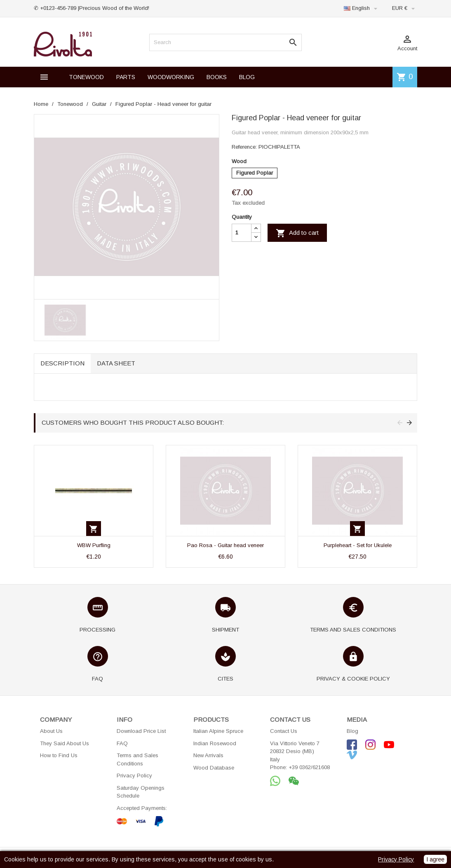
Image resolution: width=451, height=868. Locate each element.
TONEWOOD (86, 77)
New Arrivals (208, 755)
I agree (435, 859)
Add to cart (297, 233)
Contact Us (284, 731)
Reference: (244, 147)
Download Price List (141, 731)
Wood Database (214, 768)
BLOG (247, 77)
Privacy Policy (134, 776)
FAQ (122, 743)
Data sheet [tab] (116, 363)
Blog (352, 731)
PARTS (126, 77)
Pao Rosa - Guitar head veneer (225, 545)
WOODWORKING (171, 77)
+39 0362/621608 (309, 767)
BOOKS (217, 77)
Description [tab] (62, 363)
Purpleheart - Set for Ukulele (358, 545)
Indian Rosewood (215, 743)
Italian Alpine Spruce (218, 731)
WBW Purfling (94, 545)
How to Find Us (59, 755)
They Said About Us (65, 743)
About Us (51, 731)
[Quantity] (242, 233)
